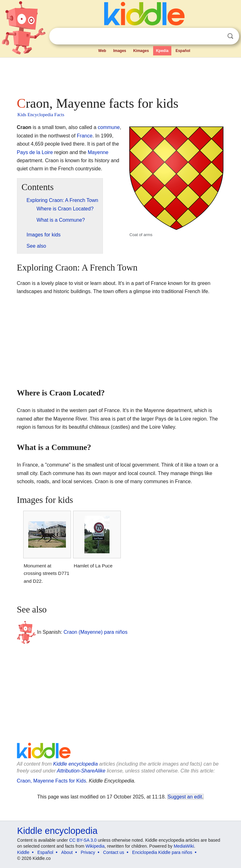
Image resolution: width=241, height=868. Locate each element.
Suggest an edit (185, 797)
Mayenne (98, 152)
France (85, 136)
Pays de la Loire (35, 152)
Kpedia (162, 51)
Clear (217, 36)
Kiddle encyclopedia (75, 764)
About (67, 852)
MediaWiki (184, 846)
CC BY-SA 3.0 (83, 840)
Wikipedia (95, 846)
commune (109, 127)
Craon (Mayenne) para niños (96, 632)
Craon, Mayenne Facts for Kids (52, 781)
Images (120, 51)
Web (102, 51)
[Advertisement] (121, 75)
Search (230, 36)
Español (183, 51)
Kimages (141, 51)
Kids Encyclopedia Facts (41, 115)
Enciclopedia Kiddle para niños (162, 852)
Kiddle (23, 852)
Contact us (114, 852)
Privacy (88, 852)
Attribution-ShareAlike (81, 771)
